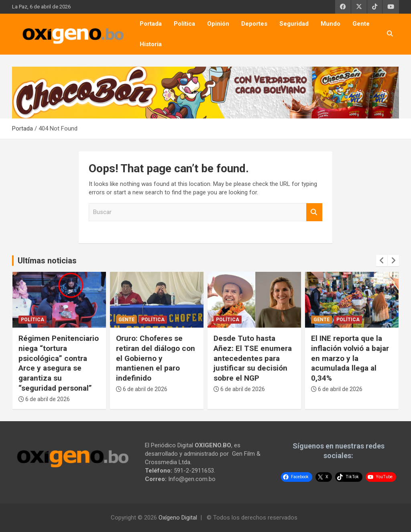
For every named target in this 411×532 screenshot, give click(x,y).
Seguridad (294, 24)
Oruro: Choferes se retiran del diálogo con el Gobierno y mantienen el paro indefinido (156, 358)
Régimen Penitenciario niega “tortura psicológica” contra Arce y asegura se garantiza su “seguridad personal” (59, 363)
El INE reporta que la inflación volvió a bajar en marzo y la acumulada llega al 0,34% (350, 358)
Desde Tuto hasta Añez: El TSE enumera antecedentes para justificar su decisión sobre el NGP (253, 358)
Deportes (254, 24)
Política (184, 24)
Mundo (331, 24)
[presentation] (382, 261)
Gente (361, 24)
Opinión (218, 24)
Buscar (314, 212)
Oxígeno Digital (178, 518)
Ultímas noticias (47, 261)
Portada (151, 24)
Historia (151, 44)
